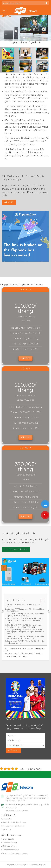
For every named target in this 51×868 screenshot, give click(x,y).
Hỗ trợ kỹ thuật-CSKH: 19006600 (14, 853)
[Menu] (4, 11)
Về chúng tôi (6, 819)
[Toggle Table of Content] (42, 601)
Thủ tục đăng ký (8, 839)
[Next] (49, 611)
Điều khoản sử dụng (9, 846)
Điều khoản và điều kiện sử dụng (14, 822)
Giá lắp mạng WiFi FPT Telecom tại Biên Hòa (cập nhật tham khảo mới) (26, 642)
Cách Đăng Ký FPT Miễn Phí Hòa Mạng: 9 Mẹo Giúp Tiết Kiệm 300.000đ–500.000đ (24, 626)
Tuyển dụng (6, 829)
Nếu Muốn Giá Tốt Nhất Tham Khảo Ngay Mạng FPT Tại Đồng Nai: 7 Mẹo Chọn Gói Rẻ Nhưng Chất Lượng (25, 620)
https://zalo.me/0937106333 (17, 810)
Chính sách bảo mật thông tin (13, 826)
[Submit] (46, 3)
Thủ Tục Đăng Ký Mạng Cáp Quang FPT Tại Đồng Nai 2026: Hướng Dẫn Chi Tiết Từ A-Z (25, 637)
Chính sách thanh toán (10, 850)
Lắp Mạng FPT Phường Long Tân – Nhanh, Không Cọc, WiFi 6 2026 (26, 610)
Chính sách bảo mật (9, 843)
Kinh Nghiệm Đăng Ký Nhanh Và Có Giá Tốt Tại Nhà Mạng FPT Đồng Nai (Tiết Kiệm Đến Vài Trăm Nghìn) (26, 632)
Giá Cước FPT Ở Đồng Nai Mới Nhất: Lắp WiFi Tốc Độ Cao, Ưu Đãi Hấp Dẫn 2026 (25, 615)
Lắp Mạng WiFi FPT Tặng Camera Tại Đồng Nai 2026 (24, 605)
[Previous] (2, 611)
